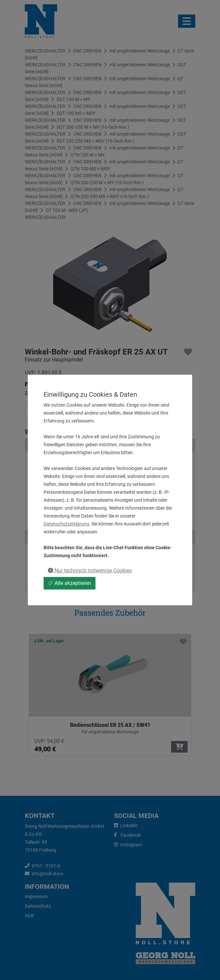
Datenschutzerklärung (66, 524)
